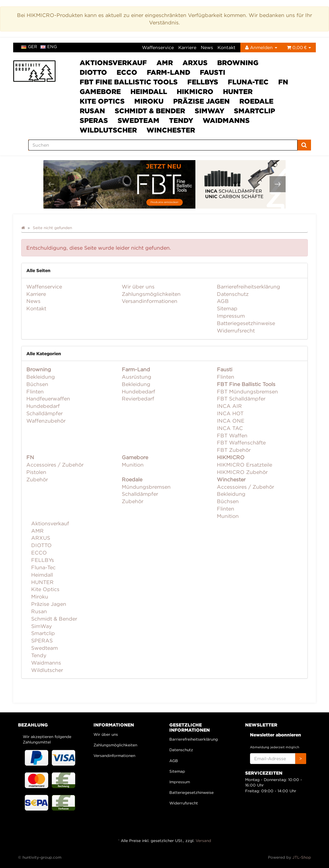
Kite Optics (102, 101)
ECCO (127, 72)
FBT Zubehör (234, 450)
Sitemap (227, 308)
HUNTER (238, 91)
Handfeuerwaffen (48, 399)
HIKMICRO (195, 91)
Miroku (149, 101)
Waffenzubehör (46, 421)
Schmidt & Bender (150, 111)
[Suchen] (163, 145)
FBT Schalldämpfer (241, 399)
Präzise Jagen (201, 101)
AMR (165, 63)
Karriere (187, 47)
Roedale (256, 101)
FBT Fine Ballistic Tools (129, 82)
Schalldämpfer (44, 413)
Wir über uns (138, 287)
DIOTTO (93, 72)
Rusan (92, 111)
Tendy (181, 120)
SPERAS (94, 120)
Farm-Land (169, 72)
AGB (223, 301)
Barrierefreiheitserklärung (249, 287)
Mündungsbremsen (146, 487)
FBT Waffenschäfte (241, 443)
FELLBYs (203, 82)
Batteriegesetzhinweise (246, 323)
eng (49, 47)
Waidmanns (226, 120)
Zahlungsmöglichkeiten (151, 294)
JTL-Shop (302, 857)
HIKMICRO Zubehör (242, 472)
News (207, 47)
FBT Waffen (232, 435)
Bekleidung (41, 377)
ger (29, 47)
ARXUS (195, 63)
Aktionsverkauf (113, 63)
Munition (133, 465)
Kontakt (227, 47)
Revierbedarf (138, 399)
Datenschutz (233, 294)
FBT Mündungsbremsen (247, 391)
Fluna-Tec (248, 82)
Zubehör (37, 479)
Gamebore (100, 91)
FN (283, 82)
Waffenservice (158, 47)
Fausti (213, 72)
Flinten (35, 391)
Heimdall (149, 91)
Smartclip (254, 111)
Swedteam (138, 120)
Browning (238, 63)
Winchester (171, 130)
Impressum (231, 316)
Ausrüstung (137, 377)
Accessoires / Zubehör (55, 465)
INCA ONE (231, 421)
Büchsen (37, 384)
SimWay (209, 111)
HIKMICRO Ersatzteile (245, 465)
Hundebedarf (43, 406)
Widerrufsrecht (236, 331)
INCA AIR (229, 406)
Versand (203, 841)
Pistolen (36, 472)
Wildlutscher (108, 130)
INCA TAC (230, 428)
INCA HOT (230, 413)
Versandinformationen (150, 301)
